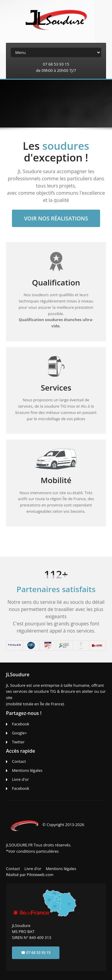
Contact (19, 761)
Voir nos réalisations (56, 218)
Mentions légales (27, 770)
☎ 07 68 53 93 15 (36, 953)
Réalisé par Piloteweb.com (30, 875)
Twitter (18, 742)
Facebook (21, 724)
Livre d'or (20, 779)
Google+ (19, 733)
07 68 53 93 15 (56, 64)
